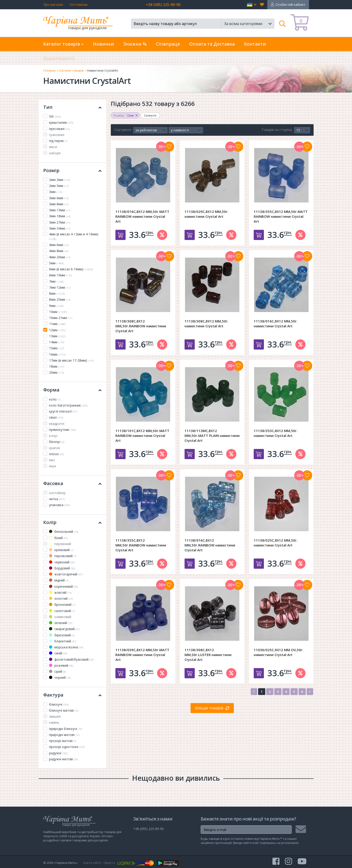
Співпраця (168, 44)
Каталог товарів (72, 70)
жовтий (60, 592)
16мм (57, 354)
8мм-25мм (60, 299)
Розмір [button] (72, 170)
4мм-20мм (60, 257)
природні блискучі (66, 729)
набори (55, 153)
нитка (57, 499)
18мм (57, 366)
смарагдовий (64, 629)
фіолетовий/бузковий (71, 659)
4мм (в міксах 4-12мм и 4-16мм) (74, 236)
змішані (55, 716)
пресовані (59, 129)
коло (55, 399)
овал (56, 417)
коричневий (63, 586)
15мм (57, 348)
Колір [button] (72, 522)
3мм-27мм (60, 222)
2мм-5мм (59, 186)
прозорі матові (63, 741)
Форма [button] (72, 390)
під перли (58, 141)
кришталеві (61, 122)
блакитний (63, 641)
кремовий (61, 550)
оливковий (60, 617)
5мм (56, 263)
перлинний (60, 544)
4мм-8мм (59, 251)
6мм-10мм (60, 275)
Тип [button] (72, 107)
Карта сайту (92, 863)
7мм (56, 281)
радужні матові (63, 759)
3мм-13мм (60, 210)
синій (58, 653)
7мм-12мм (60, 287)
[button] (252, 5)
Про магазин (53, 5)
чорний (60, 677)
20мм (57, 372)
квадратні (57, 424)
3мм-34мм (60, 228)
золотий (61, 598)
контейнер (57, 493)
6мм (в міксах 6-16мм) (71, 269)
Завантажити (59, 58)
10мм (58, 312)
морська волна (66, 647)
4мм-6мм (59, 245)
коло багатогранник (68, 405)
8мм (57, 293)
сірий (57, 671)
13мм (57, 336)
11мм (57, 324)
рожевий (61, 665)
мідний (59, 580)
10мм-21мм (61, 318)
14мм (57, 342)
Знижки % (135, 44)
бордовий (62, 568)
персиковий (63, 556)
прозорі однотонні (67, 747)
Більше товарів (209, 708)
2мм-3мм (59, 180)
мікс (52, 460)
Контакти (255, 44)
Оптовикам (79, 5)
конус (53, 436)
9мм (56, 306)
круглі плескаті (63, 411)
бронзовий (62, 604)
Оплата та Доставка (212, 44)
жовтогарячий (66, 574)
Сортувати (123, 130)
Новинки (103, 44)
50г (55, 116)
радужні (58, 753)
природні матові (64, 735)
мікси (53, 147)
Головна (49, 70)
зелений (61, 623)
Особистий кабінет (290, 5)
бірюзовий (62, 635)
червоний (62, 562)
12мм (57, 330)
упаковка (59, 505)
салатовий (62, 611)
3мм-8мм (59, 204)
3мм (56, 192)
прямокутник (62, 430)
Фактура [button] (72, 695)
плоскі (56, 454)
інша (52, 466)
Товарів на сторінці (277, 130)
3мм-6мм (59, 198)
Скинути (150, 115)
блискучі (59, 704)
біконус (57, 442)
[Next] (310, 692)
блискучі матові (64, 710)
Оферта (109, 863)
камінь (54, 722)
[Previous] (254, 692)
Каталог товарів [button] (63, 44)
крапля (54, 448)
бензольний (64, 532)
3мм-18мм (60, 216)
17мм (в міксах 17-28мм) (71, 360)
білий (58, 538)
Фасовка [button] (72, 483)
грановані (57, 135)
